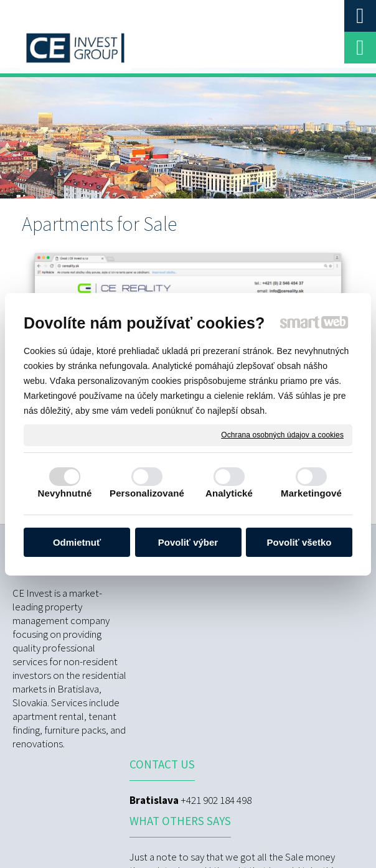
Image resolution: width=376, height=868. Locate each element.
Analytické (229, 493)
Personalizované (147, 493)
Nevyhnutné (65, 493)
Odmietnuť (77, 542)
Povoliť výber (188, 542)
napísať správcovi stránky (257, 824)
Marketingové (311, 493)
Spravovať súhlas (246, 835)
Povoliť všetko (299, 542)
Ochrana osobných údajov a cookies (282, 434)
